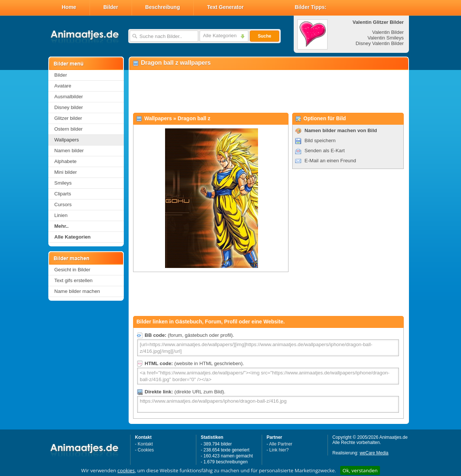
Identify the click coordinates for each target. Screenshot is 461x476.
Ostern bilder (68, 129)
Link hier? (279, 450)
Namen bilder (69, 151)
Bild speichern (320, 140)
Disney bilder (69, 107)
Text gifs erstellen (73, 280)
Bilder (111, 7)
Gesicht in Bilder (72, 270)
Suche (264, 36)
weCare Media (374, 453)
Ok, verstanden (360, 470)
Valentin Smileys (386, 38)
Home (69, 7)
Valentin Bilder (388, 32)
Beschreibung (163, 7)
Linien (61, 215)
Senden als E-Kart (325, 151)
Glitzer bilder (68, 118)
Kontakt (145, 444)
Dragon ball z (194, 118)
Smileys (63, 183)
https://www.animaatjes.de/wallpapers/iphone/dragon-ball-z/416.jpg (268, 404)
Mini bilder (66, 172)
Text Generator (225, 7)
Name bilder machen (77, 291)
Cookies (146, 450)
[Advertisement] (268, 92)
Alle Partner (281, 444)
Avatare (63, 86)
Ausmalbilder (69, 97)
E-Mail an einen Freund (330, 161)
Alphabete (65, 161)
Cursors (63, 205)
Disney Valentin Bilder (380, 43)
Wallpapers (67, 140)
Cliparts (63, 194)
